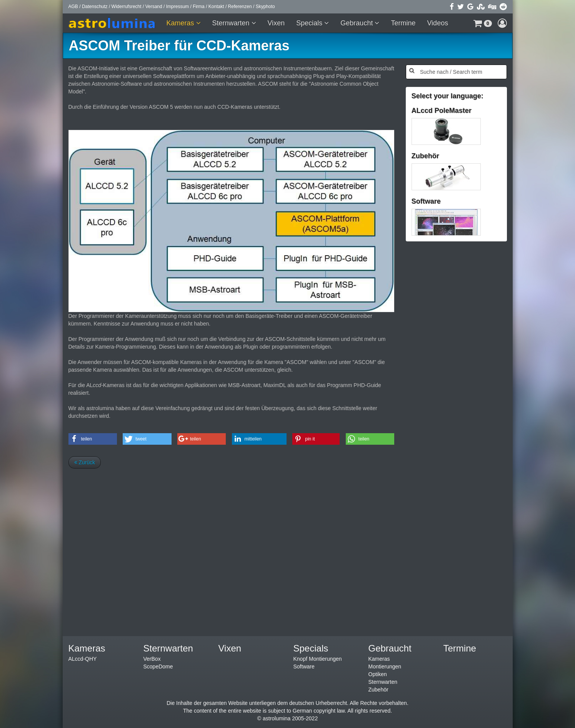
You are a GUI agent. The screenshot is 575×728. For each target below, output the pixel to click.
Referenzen (240, 7)
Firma (199, 7)
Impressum (177, 7)
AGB (73, 7)
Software (304, 667)
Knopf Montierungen (318, 659)
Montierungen (385, 667)
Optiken (378, 674)
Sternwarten (232, 23)
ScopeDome (158, 667)
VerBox (152, 659)
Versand (154, 7)
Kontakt (216, 7)
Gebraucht (357, 23)
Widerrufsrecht (127, 7)
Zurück (85, 462)
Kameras (181, 23)
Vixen (276, 23)
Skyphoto (265, 7)
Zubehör (378, 690)
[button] (483, 23)
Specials (310, 23)
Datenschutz (95, 7)
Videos (437, 23)
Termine (403, 23)
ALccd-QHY (83, 659)
